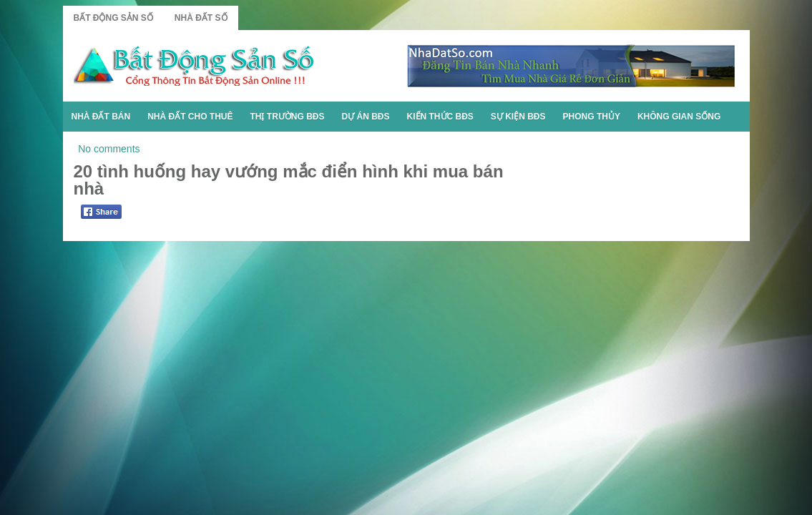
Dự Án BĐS (366, 117)
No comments (109, 149)
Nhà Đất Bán (101, 117)
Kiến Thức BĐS (440, 117)
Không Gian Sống (679, 117)
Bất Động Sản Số (113, 18)
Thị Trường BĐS (288, 117)
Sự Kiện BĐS (518, 117)
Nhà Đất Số (201, 18)
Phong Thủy (592, 117)
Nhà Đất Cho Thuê (190, 117)
